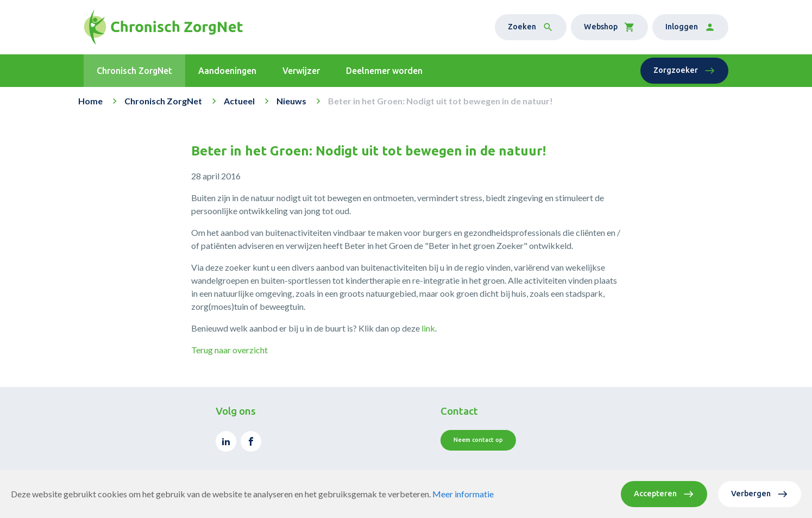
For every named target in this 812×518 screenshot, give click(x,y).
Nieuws (291, 101)
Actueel (239, 101)
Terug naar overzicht (229, 350)
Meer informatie (463, 494)
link (428, 328)
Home (90, 101)
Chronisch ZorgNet (163, 101)
